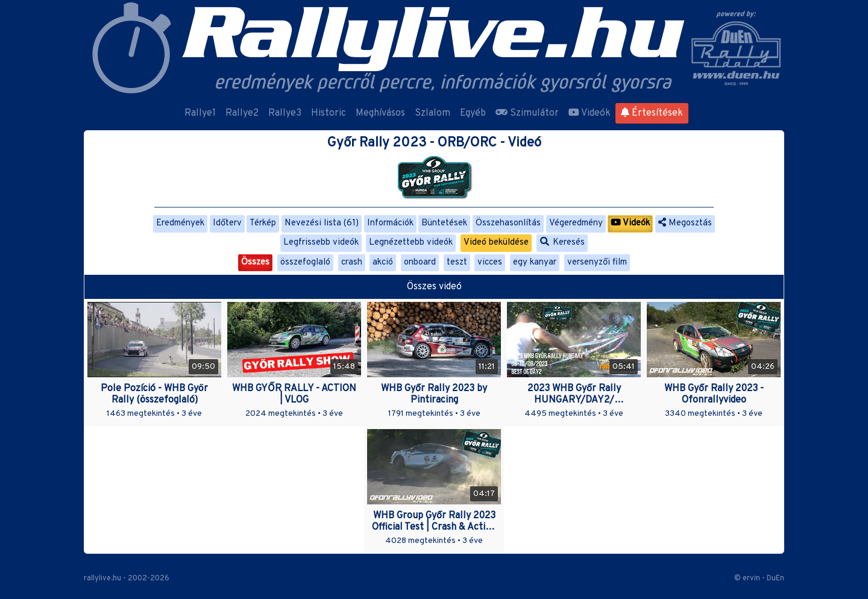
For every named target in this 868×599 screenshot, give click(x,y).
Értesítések (652, 113)
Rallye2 (242, 113)
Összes (255, 262)
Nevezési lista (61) (322, 223)
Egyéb (473, 113)
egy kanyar (535, 262)
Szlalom (432, 113)
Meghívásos (380, 113)
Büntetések (444, 223)
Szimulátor (527, 113)
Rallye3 (285, 113)
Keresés (562, 243)
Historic (329, 113)
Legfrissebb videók (321, 243)
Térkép (263, 223)
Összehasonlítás (508, 223)
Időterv (227, 223)
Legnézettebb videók (411, 243)
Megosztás (685, 223)
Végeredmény (576, 223)
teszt (457, 262)
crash (352, 262)
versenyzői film (597, 262)
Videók (590, 113)
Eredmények (180, 223)
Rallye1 (200, 113)
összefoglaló (305, 262)
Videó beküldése (496, 243)
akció (383, 262)
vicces (490, 262)
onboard (420, 262)
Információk (390, 223)
